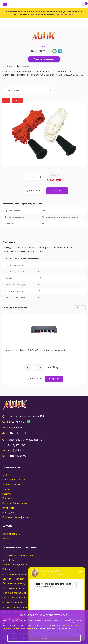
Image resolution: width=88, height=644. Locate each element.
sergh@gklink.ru (15, 450)
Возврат (7, 494)
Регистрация (23, 66)
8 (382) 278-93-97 (65, 15)
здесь (32, 15)
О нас (5, 475)
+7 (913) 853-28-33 (17, 445)
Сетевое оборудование (15, 564)
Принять (44, 638)
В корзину (57, 191)
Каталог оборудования (15, 503)
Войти (9, 66)
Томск (44, 46)
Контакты (8, 498)
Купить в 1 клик (33, 191)
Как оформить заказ (14, 480)
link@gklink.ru (14, 427)
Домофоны (8, 560)
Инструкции (9, 513)
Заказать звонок (44, 59)
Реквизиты (8, 508)
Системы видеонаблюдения (18, 555)
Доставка (8, 489)
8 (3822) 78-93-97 (39, 51)
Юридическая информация (17, 517)
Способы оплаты (11, 484)
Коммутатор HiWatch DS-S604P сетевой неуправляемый (35, 350)
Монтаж (7, 539)
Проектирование (12, 534)
